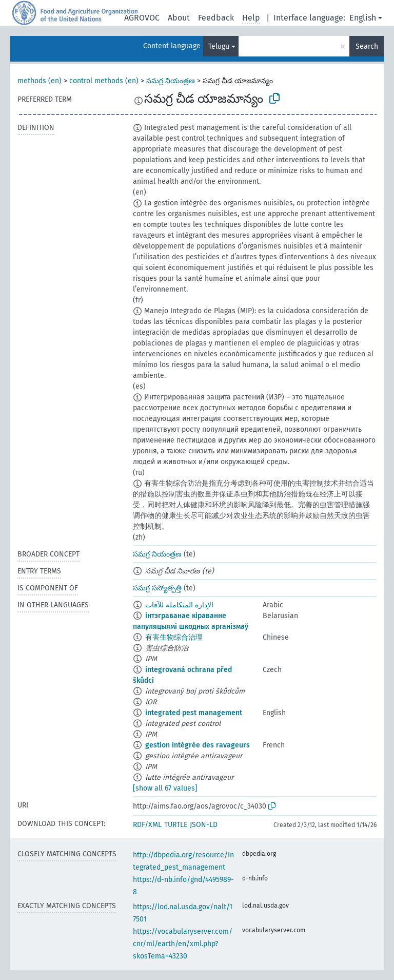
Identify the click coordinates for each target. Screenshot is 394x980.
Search (367, 46)
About (179, 18)
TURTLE (176, 825)
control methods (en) (104, 81)
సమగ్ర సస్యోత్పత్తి (157, 588)
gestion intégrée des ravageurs (198, 745)
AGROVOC (142, 18)
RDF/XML (147, 825)
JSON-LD (204, 825)
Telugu (219, 46)
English (363, 18)
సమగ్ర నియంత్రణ (171, 81)
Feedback (216, 18)
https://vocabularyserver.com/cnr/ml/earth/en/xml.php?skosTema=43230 (183, 944)
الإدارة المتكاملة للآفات (179, 605)
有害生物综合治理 (174, 637)
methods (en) (40, 81)
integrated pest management (194, 713)
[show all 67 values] (165, 788)
